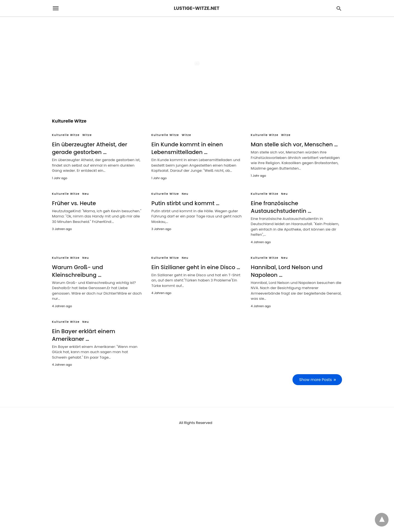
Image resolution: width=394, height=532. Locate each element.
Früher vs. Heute (74, 203)
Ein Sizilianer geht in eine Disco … (196, 267)
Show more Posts (316, 380)
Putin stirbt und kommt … (185, 203)
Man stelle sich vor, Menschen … (294, 144)
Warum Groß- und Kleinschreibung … (77, 271)
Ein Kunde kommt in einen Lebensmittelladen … (187, 148)
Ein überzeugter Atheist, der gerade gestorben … (90, 148)
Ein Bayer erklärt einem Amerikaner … (84, 335)
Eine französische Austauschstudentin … (281, 207)
